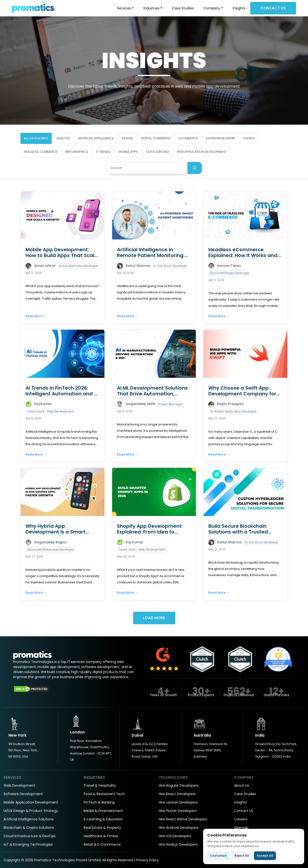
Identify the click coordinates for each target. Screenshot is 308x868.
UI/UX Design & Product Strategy (31, 811)
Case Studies (183, 8)
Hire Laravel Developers (178, 802)
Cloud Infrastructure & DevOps (30, 836)
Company (212, 8)
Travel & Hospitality (100, 785)
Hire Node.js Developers (178, 844)
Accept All (265, 856)
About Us (242, 785)
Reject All (242, 856)
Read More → (36, 316)
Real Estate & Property (102, 828)
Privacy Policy (148, 860)
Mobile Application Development (31, 802)
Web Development (19, 785)
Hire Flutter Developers (178, 811)
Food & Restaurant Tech (104, 794)
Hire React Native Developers (183, 819)
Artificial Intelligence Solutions (29, 819)
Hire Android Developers (179, 828)
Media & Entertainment (103, 811)
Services (124, 8)
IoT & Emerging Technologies (28, 844)
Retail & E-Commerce (102, 844)
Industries (151, 8)
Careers (241, 819)
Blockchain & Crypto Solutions (29, 828)
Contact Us (273, 8)
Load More (154, 618)
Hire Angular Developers (179, 785)
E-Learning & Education (103, 819)
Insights (239, 8)
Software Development (23, 794)
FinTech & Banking (99, 802)
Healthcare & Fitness (101, 836)
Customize (218, 856)
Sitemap (241, 828)
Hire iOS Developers (175, 836)
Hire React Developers (177, 794)
